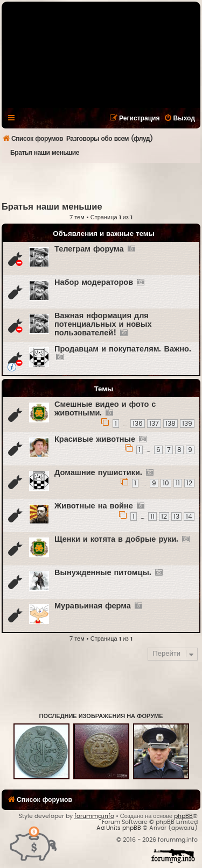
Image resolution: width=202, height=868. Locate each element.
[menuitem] (179, 118)
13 (176, 517)
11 (178, 483)
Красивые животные (95, 439)
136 (138, 424)
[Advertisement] (102, 182)
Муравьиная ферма (93, 606)
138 (170, 424)
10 (166, 483)
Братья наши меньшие (52, 207)
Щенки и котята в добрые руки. (116, 539)
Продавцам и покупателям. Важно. (123, 349)
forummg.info (94, 816)
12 (189, 483)
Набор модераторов (94, 282)
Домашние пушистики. (98, 473)
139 (187, 424)
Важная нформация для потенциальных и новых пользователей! (103, 324)
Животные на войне (94, 506)
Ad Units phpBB (119, 828)
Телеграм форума (89, 249)
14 (189, 517)
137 (154, 424)
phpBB (183, 816)
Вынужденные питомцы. (103, 573)
